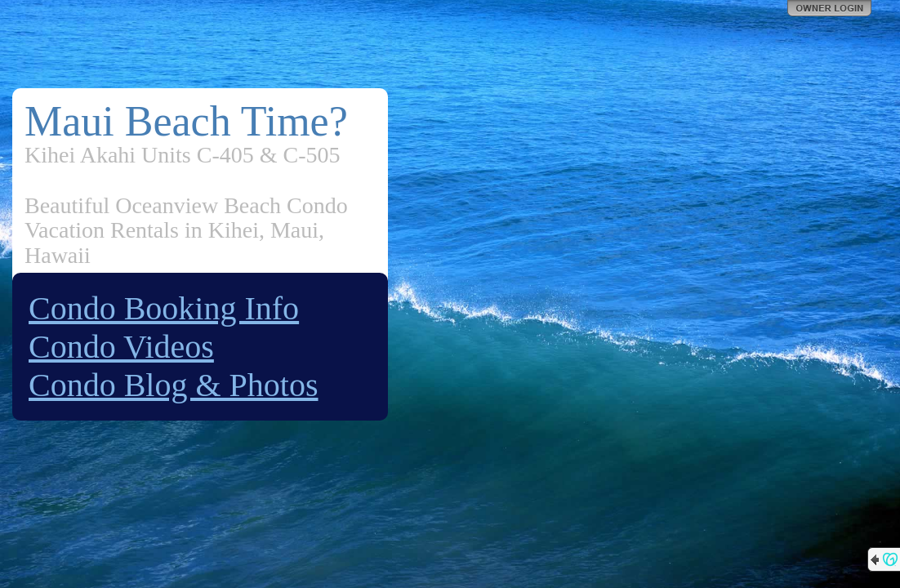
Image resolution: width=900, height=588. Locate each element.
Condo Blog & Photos (174, 385)
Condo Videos (121, 347)
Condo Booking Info (164, 308)
